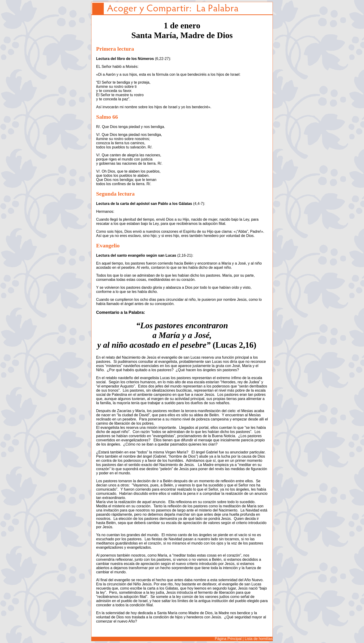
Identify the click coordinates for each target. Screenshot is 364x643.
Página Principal (228, 639)
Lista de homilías (259, 639)
